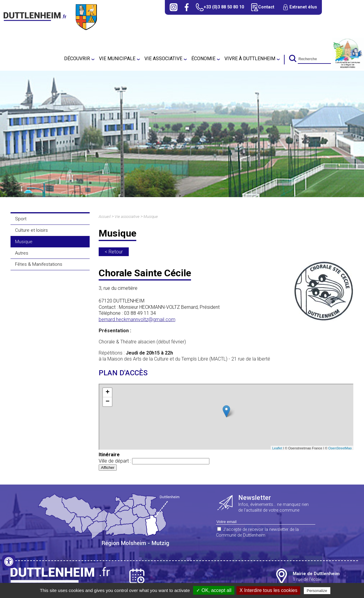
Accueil (105, 217)
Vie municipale (117, 59)
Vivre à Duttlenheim (250, 59)
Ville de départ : (154, 461)
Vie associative (163, 59)
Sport (21, 219)
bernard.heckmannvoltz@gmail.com (137, 319)
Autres (22, 253)
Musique (24, 242)
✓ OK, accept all (214, 590)
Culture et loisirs (31, 230)
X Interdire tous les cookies (268, 590)
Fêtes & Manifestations (39, 264)
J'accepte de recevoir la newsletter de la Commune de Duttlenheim (257, 532)
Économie (203, 59)
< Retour (114, 252)
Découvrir (77, 59)
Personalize (317, 591)
